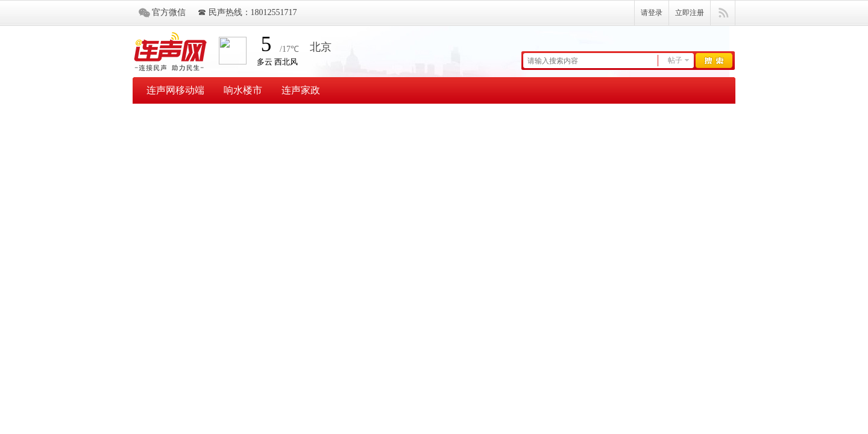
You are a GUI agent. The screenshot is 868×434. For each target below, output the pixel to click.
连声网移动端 (175, 90)
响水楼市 (243, 90)
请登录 (652, 13)
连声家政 (301, 90)
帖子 (675, 60)
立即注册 (690, 13)
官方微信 (169, 12)
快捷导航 (723, 13)
